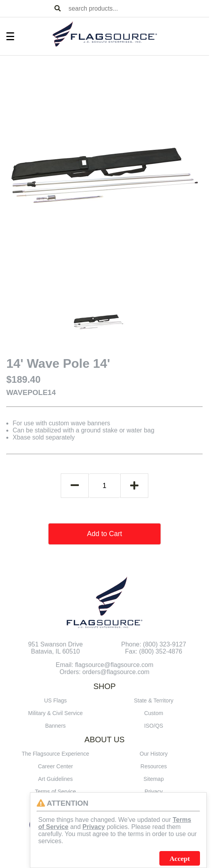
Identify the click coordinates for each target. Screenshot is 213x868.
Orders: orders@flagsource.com (105, 672)
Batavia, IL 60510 (56, 651)
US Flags (56, 700)
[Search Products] (58, 9)
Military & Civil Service (55, 713)
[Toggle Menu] (6, 36)
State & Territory (153, 700)
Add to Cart (105, 534)
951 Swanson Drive (55, 644)
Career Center (55, 766)
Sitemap (154, 779)
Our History (154, 754)
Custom (153, 713)
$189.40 (23, 379)
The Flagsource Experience (55, 754)
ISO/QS (153, 726)
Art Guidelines (56, 779)
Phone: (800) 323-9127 (154, 644)
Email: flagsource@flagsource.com (104, 665)
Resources (154, 766)
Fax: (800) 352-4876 (154, 651)
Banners (55, 726)
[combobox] (137, 8)
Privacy (154, 792)
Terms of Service (55, 792)
